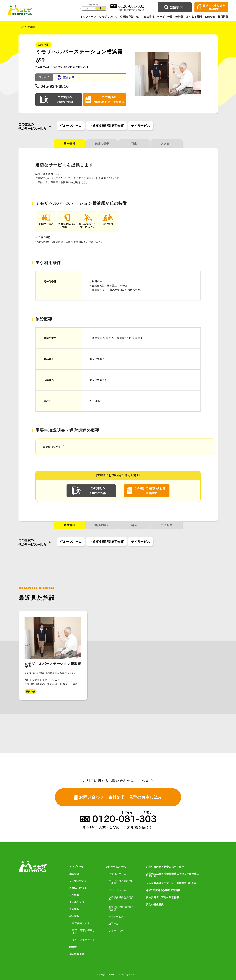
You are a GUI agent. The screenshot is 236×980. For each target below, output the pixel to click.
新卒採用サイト (81, 923)
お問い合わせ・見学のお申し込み (165, 867)
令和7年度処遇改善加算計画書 (163, 890)
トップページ (88, 17)
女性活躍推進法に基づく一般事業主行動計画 (171, 883)
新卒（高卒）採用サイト (84, 932)
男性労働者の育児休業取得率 (163, 897)
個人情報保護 (77, 954)
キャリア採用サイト (84, 940)
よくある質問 (194, 17)
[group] (53, 655)
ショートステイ (117, 931)
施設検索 (74, 874)
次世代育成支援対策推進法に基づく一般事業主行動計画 (173, 875)
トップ (21, 27)
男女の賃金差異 (155, 904)
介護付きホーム (117, 874)
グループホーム (71, 126)
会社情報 (149, 17)
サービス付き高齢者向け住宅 (121, 882)
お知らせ (210, 17)
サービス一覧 (165, 17)
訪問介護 (114, 924)
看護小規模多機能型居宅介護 (121, 908)
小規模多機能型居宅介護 (106, 126)
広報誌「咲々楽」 (130, 17)
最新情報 (74, 909)
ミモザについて (108, 17)
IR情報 (179, 17)
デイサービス (141, 126)
